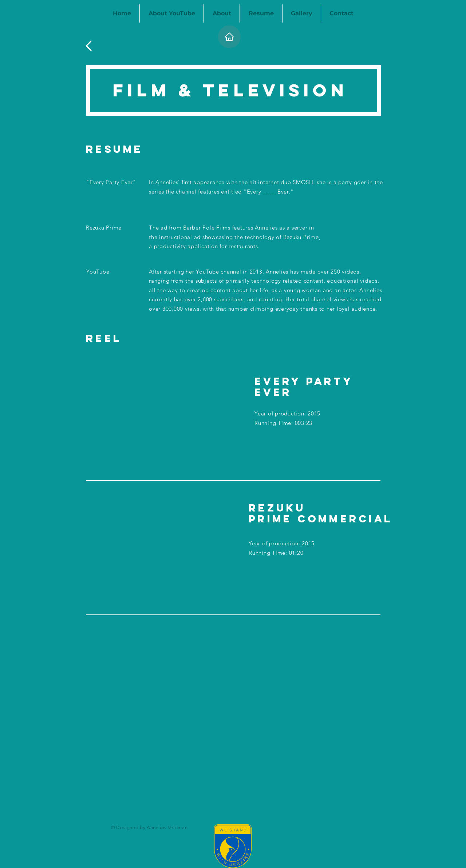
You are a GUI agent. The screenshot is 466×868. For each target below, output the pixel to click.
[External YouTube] (158, 416)
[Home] (229, 37)
